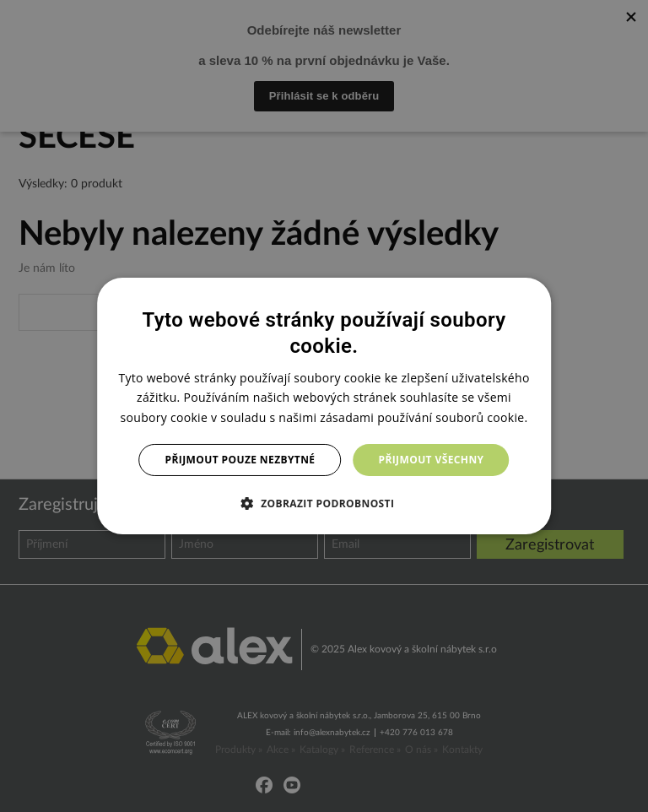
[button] (324, 503)
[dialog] (324, 406)
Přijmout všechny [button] (431, 460)
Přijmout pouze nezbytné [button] (240, 460)
